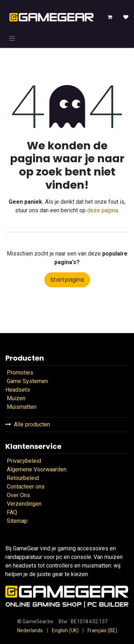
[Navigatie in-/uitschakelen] (12, 38)
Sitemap (17, 521)
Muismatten (22, 407)
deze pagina (103, 210)
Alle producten (32, 424)
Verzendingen (24, 504)
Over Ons (18, 495)
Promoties (20, 373)
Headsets (18, 390)
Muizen (16, 398)
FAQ (11, 512)
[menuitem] (30, 631)
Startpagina (67, 280)
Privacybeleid (24, 461)
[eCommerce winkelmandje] (110, 17)
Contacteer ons (26, 487)
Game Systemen (27, 381)
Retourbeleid (24, 478)
